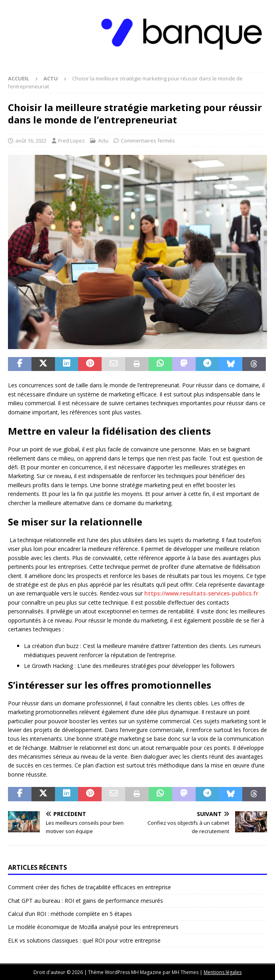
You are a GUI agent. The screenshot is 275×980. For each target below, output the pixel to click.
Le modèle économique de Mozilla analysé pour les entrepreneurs (93, 927)
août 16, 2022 (31, 141)
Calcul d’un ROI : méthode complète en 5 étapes (70, 914)
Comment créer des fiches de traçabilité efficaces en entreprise (89, 887)
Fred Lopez (72, 141)
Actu (103, 141)
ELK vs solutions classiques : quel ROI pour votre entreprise (84, 940)
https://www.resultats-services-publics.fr (201, 593)
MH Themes (185, 972)
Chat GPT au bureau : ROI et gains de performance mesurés (85, 901)
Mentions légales (223, 972)
